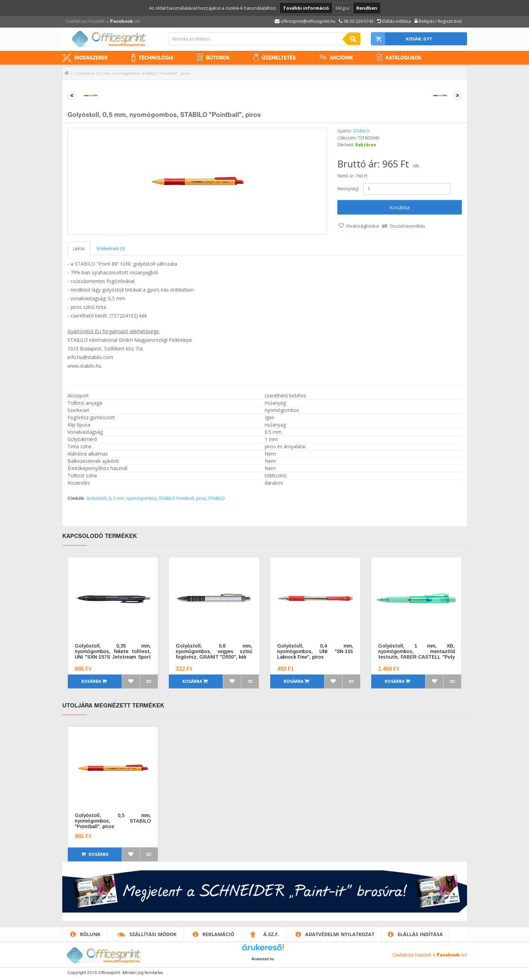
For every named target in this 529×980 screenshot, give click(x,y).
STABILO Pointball (176, 498)
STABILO (361, 131)
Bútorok (218, 58)
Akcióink (342, 58)
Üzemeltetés (279, 58)
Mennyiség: (348, 189)
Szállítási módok (153, 934)
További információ (306, 8)
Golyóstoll (97, 498)
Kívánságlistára (363, 226)
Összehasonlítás (407, 226)
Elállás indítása (420, 934)
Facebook (121, 22)
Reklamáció (218, 934)
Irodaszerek (91, 58)
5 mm (119, 498)
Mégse (343, 8)
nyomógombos (142, 498)
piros (201, 498)
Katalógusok (404, 58)
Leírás (79, 249)
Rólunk (90, 934)
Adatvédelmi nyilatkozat (340, 934)
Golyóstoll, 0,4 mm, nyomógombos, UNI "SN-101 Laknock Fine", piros (315, 651)
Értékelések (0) (111, 249)
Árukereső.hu (263, 959)
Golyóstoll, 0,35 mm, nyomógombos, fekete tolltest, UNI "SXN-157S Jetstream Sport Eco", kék (113, 654)
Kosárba (400, 207)
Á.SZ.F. (271, 934)
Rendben (367, 8)
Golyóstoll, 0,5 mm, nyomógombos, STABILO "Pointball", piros (133, 73)
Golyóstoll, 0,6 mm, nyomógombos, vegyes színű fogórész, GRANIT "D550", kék (214, 651)
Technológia (156, 58)
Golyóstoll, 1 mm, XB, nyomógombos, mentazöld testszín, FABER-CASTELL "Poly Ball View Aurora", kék (416, 654)
